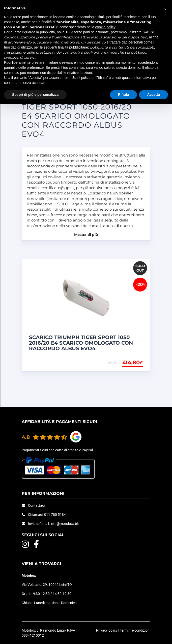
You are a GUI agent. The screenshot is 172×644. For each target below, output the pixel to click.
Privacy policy (107, 630)
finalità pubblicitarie (73, 47)
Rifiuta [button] (124, 95)
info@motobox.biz (65, 524)
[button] (165, 8)
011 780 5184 (55, 515)
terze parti (82, 32)
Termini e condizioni (135, 630)
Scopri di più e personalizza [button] (35, 95)
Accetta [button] (153, 95)
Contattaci (36, 505)
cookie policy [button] (105, 27)
